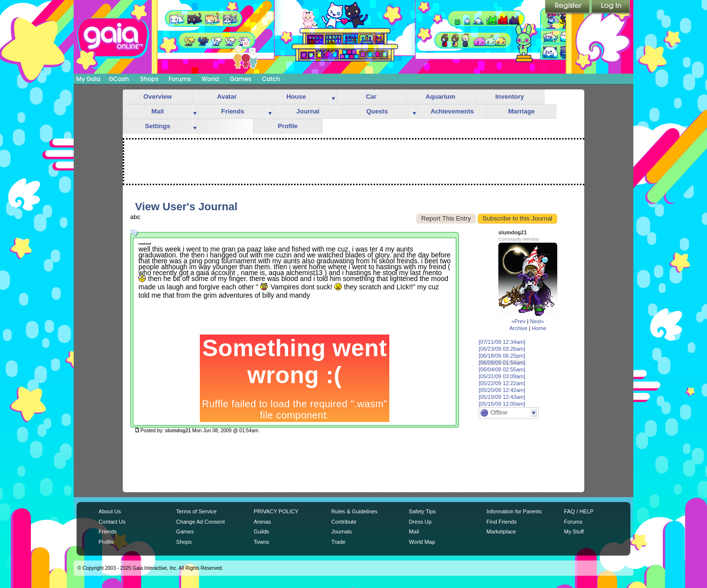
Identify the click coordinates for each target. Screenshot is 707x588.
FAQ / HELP (579, 511)
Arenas (262, 522)
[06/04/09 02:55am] (502, 369)
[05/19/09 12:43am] (502, 397)
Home (539, 328)
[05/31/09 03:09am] (502, 376)
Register (568, 7)
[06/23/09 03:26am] (502, 349)
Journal (308, 111)
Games (241, 79)
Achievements (452, 111)
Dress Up (420, 522)
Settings (157, 126)
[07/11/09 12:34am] (502, 342)
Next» (537, 321)
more (333, 97)
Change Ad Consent (201, 522)
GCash (119, 79)
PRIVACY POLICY (276, 511)
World (210, 79)
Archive (518, 328)
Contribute (344, 522)
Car (371, 97)
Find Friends (502, 522)
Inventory (510, 97)
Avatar (227, 97)
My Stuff (574, 532)
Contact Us (112, 522)
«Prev (519, 321)
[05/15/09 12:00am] (502, 404)
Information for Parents (514, 511)
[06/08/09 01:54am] (502, 363)
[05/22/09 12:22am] (502, 383)
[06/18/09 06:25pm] (502, 356)
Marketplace (501, 532)
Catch (271, 79)
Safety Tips (422, 511)
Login (611, 7)
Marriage (521, 111)
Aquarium (441, 97)
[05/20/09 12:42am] (502, 390)
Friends (233, 111)
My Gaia (88, 79)
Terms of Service (196, 511)
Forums (179, 79)
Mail (157, 111)
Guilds (261, 532)
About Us (110, 511)
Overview (158, 97)
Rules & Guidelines (354, 511)
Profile (288, 126)
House (296, 97)
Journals (342, 532)
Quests (377, 111)
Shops (149, 79)
